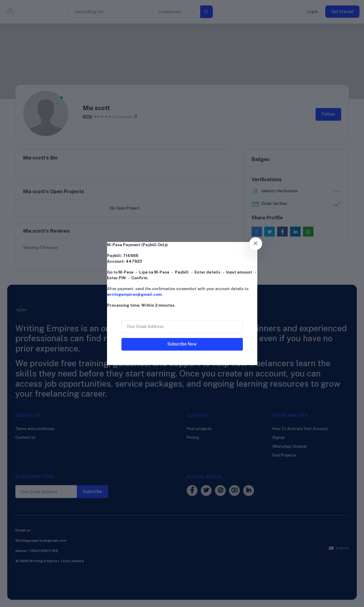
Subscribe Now (182, 344)
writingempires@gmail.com (134, 294)
